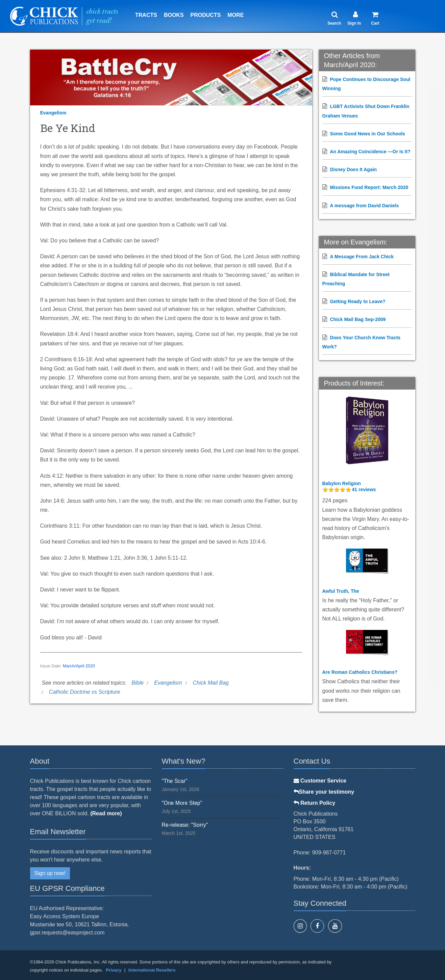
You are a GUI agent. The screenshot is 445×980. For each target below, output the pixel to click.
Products (206, 15)
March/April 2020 (79, 666)
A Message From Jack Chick (362, 257)
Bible (138, 683)
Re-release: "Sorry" (185, 825)
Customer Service (320, 781)
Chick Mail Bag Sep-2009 (358, 319)
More (236, 15)
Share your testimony (324, 792)
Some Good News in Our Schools (367, 134)
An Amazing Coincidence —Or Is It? (370, 152)
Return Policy (315, 803)
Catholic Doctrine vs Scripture (85, 692)
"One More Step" (182, 803)
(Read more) (106, 813)
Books (174, 15)
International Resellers (152, 970)
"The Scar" (175, 781)
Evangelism (53, 113)
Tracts (146, 15)
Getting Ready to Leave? (357, 301)
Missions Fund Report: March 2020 (369, 187)
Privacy (114, 970)
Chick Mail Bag (211, 683)
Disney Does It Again (353, 169)
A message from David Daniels (364, 206)
